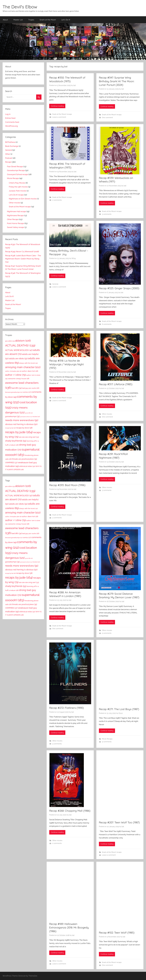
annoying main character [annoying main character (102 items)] (23, 367)
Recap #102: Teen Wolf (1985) (117, 933)
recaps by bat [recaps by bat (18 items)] (10, 428)
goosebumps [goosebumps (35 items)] (12, 416)
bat (75, 85)
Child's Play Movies (17, 183)
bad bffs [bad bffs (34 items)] (17, 388)
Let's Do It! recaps (16, 195)
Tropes (31, 20)
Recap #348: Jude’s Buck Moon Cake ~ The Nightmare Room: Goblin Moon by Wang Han (23, 259)
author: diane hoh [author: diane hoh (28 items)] (30, 371)
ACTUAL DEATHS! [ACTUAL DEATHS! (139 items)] (20, 345)
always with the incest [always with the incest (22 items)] (28, 363)
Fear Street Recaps (15, 166)
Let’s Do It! (66, 20)
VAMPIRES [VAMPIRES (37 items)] (11, 463)
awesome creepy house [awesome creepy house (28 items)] (19, 379)
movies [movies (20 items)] (36, 417)
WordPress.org (12, 126)
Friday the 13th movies (18, 187)
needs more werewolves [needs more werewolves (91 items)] (22, 420)
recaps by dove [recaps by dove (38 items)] (24, 428)
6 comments (107, 324)
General (55, 284)
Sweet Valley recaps (16, 227)
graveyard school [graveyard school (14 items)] (26, 417)
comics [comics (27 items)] (27, 392)
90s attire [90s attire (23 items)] (10, 341)
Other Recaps (13, 219)
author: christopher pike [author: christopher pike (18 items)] (13, 371)
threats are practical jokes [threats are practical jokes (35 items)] (25, 459)
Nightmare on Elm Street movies (23, 199)
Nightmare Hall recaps (17, 211)
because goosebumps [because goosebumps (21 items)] (14, 392)
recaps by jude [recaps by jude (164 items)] (19, 432)
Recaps (8, 162)
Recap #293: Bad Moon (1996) (67, 485)
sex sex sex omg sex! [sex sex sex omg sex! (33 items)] (29, 437)
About (5, 20)
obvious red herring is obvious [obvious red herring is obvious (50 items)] (21, 424)
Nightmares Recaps (15, 215)
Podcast (9, 158)
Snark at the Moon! (48, 20)
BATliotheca (10, 142)
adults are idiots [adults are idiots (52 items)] (18, 358)
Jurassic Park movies (18, 191)
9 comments (107, 742)
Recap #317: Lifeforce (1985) (116, 384)
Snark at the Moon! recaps (62, 114)
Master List (18, 20)
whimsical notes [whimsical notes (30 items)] (27, 466)
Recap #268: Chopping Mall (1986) (70, 811)
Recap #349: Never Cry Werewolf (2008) (22, 252)
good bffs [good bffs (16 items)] (29, 413)
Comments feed (12, 122)
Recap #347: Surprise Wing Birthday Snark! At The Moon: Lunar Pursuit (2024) (117, 81)
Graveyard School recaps (17, 174)
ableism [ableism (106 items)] (23, 341)
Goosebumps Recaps (16, 170)
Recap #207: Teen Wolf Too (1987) (119, 822)
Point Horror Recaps (15, 223)
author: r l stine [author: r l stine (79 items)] (16, 375)
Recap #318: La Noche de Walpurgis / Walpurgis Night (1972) (66, 364)
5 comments (107, 633)
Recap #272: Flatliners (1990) (67, 708)
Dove (121, 713)
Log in (8, 114)
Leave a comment (59, 117)
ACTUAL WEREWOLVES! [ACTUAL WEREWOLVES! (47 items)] (19, 350)
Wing (74, 258)
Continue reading (57, 106)
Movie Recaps (107, 739)
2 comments (57, 200)
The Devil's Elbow (20, 7)
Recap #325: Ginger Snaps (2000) (119, 288)
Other (8, 154)
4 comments (57, 744)
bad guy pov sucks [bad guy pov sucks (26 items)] (31, 388)
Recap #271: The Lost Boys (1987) (119, 709)
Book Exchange (12, 146)
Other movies (107, 414)
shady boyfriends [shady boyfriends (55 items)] (16, 441)
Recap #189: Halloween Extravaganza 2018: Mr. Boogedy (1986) (69, 928)
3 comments (107, 214)
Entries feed (10, 118)
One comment (107, 118)
